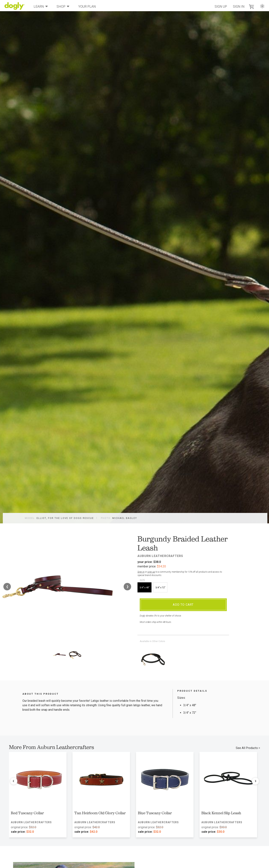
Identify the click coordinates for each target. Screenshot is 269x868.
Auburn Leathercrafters (160, 556)
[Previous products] (14, 781)
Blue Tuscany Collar (155, 813)
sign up (151, 572)
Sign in (141, 572)
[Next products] (255, 781)
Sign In (239, 7)
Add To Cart (183, 605)
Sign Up (221, 7)
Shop (63, 6)
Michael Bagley (125, 518)
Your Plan (87, 7)
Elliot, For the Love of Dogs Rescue (65, 518)
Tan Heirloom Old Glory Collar (100, 813)
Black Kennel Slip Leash (221, 813)
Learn (41, 6)
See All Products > (248, 748)
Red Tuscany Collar (27, 813)
